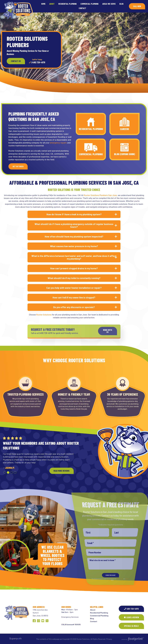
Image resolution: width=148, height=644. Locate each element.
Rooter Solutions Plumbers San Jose (100, 195)
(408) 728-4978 (37, 61)
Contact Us (16, 61)
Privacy (109, 639)
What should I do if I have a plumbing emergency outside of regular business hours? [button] (74, 225)
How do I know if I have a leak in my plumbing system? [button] (74, 214)
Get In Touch (18, 166)
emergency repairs (59, 143)
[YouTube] (43, 621)
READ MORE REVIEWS (62, 471)
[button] (5, 473)
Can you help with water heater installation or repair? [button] (74, 288)
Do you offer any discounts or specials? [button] (74, 307)
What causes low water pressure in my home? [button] (74, 246)
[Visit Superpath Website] (15, 639)
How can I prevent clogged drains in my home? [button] (74, 268)
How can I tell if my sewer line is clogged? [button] (74, 297)
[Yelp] (47, 621)
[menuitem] (43, 4)
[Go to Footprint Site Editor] (133, 639)
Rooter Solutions (44, 315)
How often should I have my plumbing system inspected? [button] (74, 236)
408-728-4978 (131, 609)
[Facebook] (34, 621)
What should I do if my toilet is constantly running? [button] (74, 278)
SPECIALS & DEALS (131, 626)
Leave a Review (131, 617)
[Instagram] (38, 621)
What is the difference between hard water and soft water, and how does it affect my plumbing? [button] (74, 257)
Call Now (137, 6)
